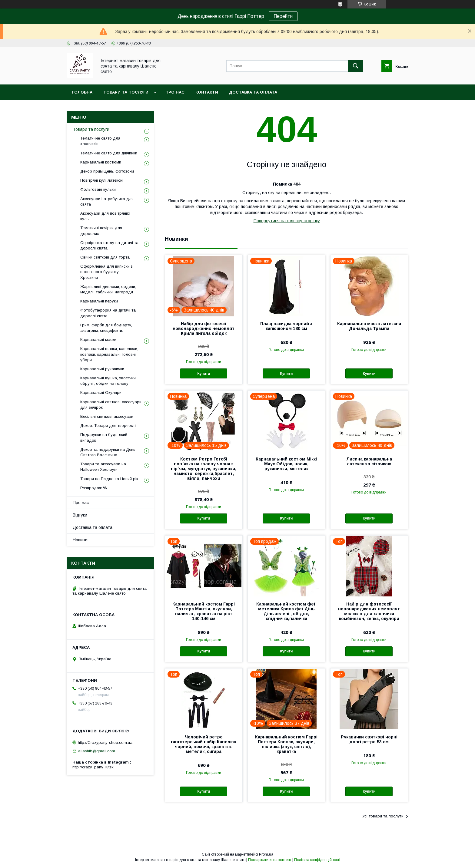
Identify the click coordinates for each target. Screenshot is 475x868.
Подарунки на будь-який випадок (104, 437)
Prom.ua (266, 854)
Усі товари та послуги (383, 816)
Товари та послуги (126, 92)
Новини (80, 540)
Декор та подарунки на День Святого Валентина (108, 452)
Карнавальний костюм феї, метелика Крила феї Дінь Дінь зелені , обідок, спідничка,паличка (286, 611)
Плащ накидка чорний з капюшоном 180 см (286, 326)
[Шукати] (356, 66)
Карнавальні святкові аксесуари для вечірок (111, 405)
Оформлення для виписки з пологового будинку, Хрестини (106, 272)
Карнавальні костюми (101, 162)
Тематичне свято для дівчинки (109, 153)
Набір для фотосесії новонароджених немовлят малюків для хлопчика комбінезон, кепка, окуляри (369, 611)
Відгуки (80, 515)
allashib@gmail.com (97, 751)
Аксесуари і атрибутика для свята (107, 201)
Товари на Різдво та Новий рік (109, 479)
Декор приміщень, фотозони (107, 171)
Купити (204, 374)
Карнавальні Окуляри (101, 393)
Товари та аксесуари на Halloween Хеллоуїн (103, 467)
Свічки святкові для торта (105, 257)
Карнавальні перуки (99, 301)
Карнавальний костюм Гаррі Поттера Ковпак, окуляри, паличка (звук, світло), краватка (286, 744)
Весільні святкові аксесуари (107, 416)
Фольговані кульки (98, 189)
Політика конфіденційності (317, 860)
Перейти (283, 16)
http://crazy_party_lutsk (93, 767)
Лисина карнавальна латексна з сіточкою (369, 461)
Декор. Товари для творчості (108, 426)
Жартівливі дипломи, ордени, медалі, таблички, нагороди (108, 289)
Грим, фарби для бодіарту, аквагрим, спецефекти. (106, 328)
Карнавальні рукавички (102, 369)
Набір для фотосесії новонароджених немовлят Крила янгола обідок (204, 328)
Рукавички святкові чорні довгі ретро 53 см (369, 739)
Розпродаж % (94, 488)
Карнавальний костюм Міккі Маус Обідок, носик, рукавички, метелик (286, 464)
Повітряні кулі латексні (102, 180)
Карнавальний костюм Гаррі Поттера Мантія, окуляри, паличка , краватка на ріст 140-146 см (204, 611)
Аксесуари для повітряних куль (105, 216)
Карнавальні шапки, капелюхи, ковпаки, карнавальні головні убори (109, 354)
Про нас (175, 92)
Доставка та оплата (253, 92)
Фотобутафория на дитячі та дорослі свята (108, 313)
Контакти (207, 92)
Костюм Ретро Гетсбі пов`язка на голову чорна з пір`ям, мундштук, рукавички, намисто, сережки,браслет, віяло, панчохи (204, 469)
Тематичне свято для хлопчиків (100, 141)
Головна (82, 92)
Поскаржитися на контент (270, 860)
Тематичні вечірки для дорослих (101, 231)
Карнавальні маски (98, 340)
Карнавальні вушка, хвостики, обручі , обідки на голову (108, 381)
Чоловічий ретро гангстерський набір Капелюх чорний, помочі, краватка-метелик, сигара (204, 744)
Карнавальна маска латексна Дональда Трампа (369, 326)
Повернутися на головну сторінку (287, 221)
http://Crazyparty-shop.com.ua (105, 742)
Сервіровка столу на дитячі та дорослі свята (109, 245)
